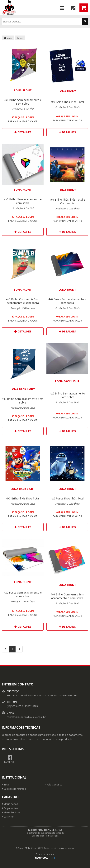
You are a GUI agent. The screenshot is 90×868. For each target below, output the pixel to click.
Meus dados (10, 804)
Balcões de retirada (14, 789)
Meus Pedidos (11, 812)
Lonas (20, 38)
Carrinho (8, 817)
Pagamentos (10, 808)
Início (8, 38)
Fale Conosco (54, 785)
